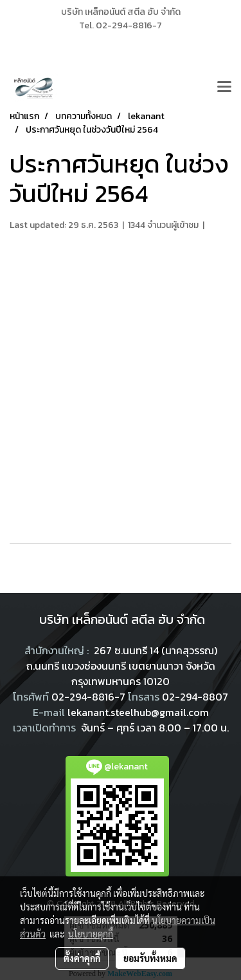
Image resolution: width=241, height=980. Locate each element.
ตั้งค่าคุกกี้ (82, 958)
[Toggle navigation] (224, 88)
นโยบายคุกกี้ (91, 934)
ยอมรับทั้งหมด (150, 958)
